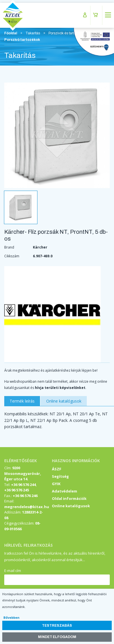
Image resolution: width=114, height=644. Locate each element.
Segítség (60, 476)
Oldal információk (69, 498)
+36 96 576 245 (17, 490)
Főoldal (11, 33)
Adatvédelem (65, 491)
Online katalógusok (71, 506)
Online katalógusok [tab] (64, 401)
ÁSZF (57, 469)
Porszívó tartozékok (22, 40)
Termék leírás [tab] (22, 401)
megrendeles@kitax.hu (27, 507)
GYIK (56, 484)
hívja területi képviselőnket (60, 388)
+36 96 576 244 (23, 485)
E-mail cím (13, 571)
